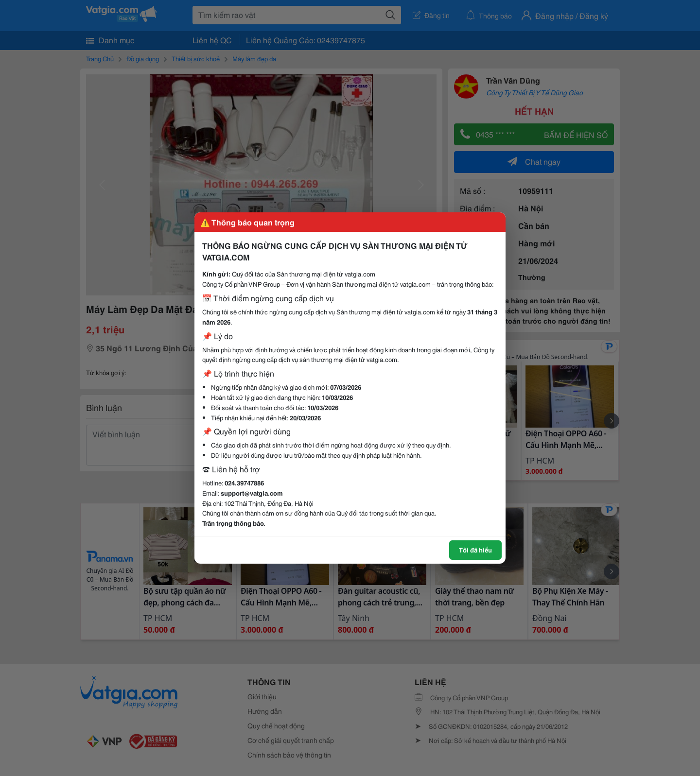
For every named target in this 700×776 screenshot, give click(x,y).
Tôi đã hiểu (475, 550)
